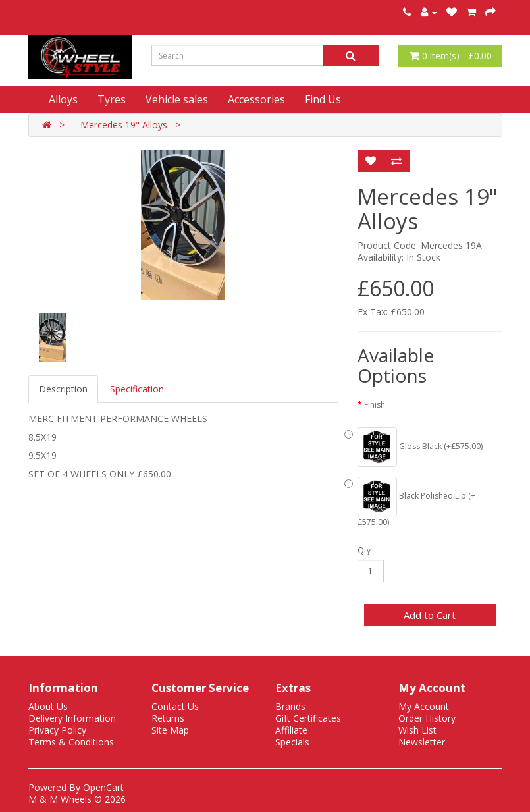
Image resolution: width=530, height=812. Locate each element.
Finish (375, 405)
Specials (292, 742)
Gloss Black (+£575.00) (420, 447)
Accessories (256, 99)
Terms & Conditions (71, 742)
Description (63, 389)
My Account (424, 706)
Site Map (170, 730)
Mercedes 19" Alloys (124, 125)
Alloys (63, 99)
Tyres (112, 99)
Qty (364, 550)
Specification (137, 389)
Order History (427, 718)
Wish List (417, 730)
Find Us (323, 99)
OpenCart (103, 787)
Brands (290, 706)
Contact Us (175, 706)
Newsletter (422, 742)
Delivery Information (72, 718)
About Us (48, 706)
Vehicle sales (177, 99)
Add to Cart (430, 615)
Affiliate (291, 730)
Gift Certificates (308, 718)
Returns (168, 718)
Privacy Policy (57, 730)
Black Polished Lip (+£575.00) (416, 502)
